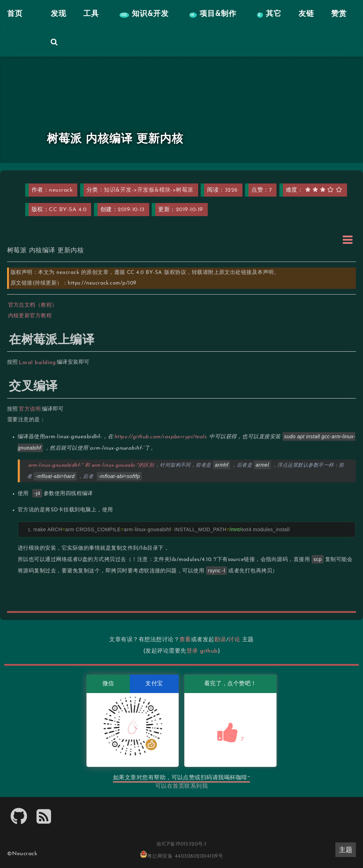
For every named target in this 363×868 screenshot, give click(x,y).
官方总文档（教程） (33, 305)
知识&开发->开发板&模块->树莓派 (149, 190)
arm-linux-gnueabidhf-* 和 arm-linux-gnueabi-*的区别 (91, 465)
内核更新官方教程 (30, 316)
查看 (185, 640)
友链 (305, 14)
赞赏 (338, 14)
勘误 (220, 640)
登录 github (202, 651)
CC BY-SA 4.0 (68, 210)
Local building (38, 362)
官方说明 (30, 409)
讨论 (234, 640)
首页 (178, 786)
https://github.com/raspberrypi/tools (160, 437)
